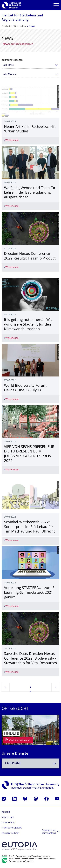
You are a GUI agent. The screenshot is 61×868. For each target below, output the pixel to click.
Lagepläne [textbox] (13, 763)
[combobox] (30, 65)
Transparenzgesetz (12, 828)
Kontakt (6, 812)
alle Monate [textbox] (10, 74)
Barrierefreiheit (10, 833)
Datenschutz (8, 823)
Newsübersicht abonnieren (18, 44)
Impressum (8, 817)
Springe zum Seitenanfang (49, 832)
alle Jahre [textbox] (9, 65)
